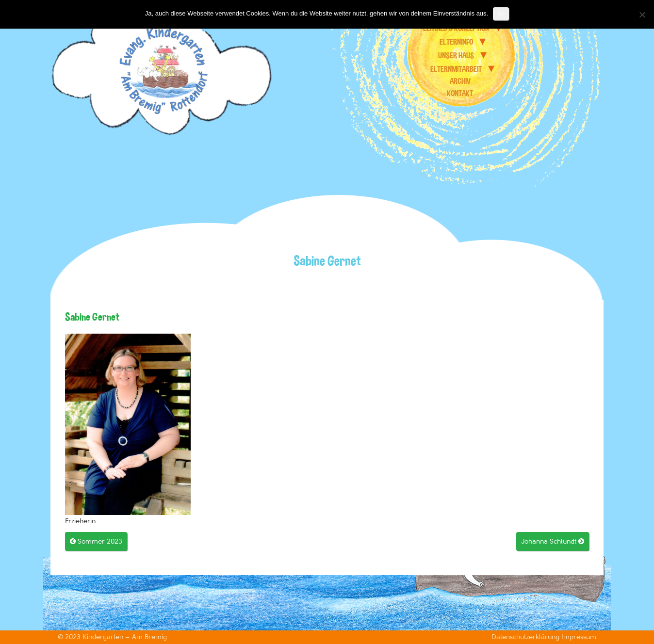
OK (501, 14)
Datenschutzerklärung (526, 637)
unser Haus (456, 55)
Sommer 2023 (96, 541)
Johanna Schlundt (553, 541)
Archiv (460, 81)
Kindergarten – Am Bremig (125, 637)
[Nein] (642, 15)
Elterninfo (456, 42)
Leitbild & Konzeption (456, 28)
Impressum (579, 637)
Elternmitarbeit (456, 69)
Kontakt (460, 93)
